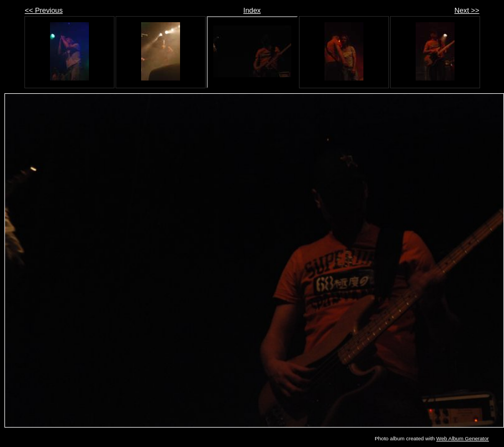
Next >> (467, 10)
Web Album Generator (463, 438)
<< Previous (44, 10)
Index (252, 10)
